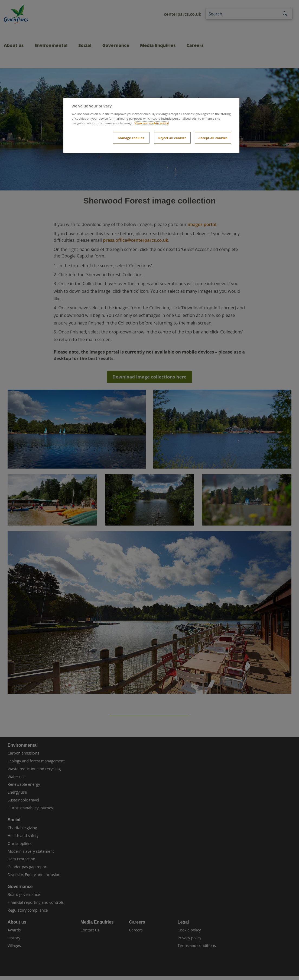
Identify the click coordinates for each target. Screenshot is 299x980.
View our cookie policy (152, 123)
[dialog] (151, 125)
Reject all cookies (172, 138)
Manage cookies (131, 138)
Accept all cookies (213, 138)
